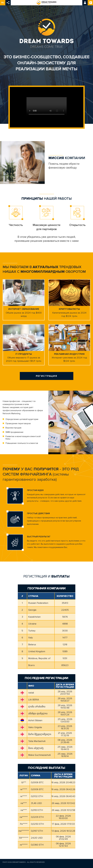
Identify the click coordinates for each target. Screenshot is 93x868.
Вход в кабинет (85, 3)
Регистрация (90, 3)
